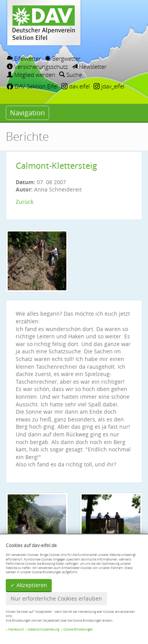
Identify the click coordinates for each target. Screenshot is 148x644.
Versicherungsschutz (37, 67)
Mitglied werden (31, 75)
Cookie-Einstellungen (78, 629)
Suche (71, 75)
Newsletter (89, 67)
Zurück (25, 202)
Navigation (27, 113)
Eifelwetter (24, 58)
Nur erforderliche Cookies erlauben (56, 598)
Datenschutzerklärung (44, 629)
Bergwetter (63, 58)
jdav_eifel (109, 86)
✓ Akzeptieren (29, 585)
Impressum (16, 629)
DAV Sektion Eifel (32, 86)
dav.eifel (76, 86)
